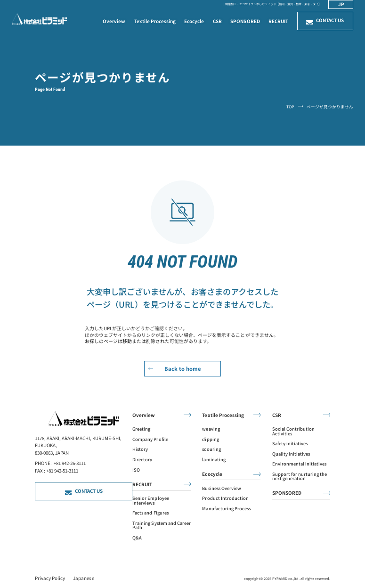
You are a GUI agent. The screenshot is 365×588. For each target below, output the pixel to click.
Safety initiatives (290, 444)
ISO (136, 470)
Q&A (137, 538)
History (140, 449)
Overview (114, 21)
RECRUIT (278, 21)
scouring (211, 449)
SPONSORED (245, 21)
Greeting (141, 429)
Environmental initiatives (299, 464)
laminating (214, 460)
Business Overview (221, 488)
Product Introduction (225, 498)
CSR (217, 21)
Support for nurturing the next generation (300, 477)
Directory (142, 460)
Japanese (83, 578)
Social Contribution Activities (293, 431)
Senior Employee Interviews (150, 501)
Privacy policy (50, 578)
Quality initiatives (291, 454)
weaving (211, 429)
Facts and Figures (150, 513)
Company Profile (150, 439)
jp (341, 4)
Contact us (330, 20)
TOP (290, 107)
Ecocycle (194, 21)
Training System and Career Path (161, 526)
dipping (210, 439)
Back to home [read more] (182, 368)
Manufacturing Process (226, 509)
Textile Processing (155, 21)
